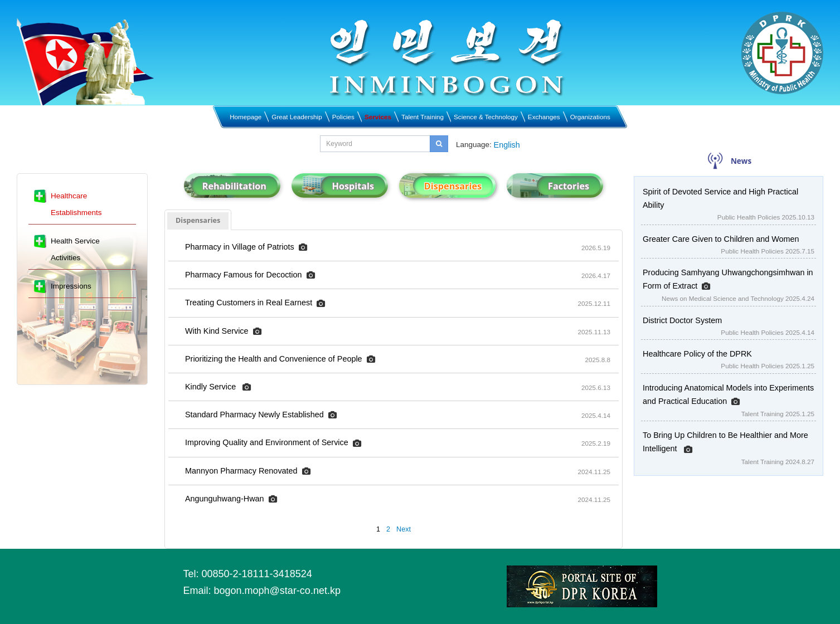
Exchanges (544, 117)
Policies (343, 117)
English (507, 145)
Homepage (246, 117)
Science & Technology (486, 117)
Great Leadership (297, 117)
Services (378, 117)
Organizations (590, 117)
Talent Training (423, 117)
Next (404, 529)
